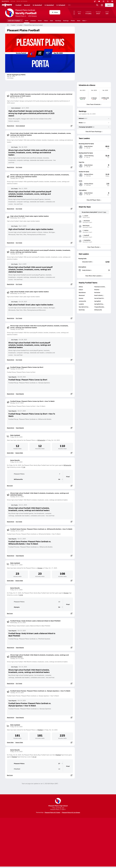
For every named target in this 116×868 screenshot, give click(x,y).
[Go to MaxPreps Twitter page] (65, 835)
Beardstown (82, 292)
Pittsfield (40, 730)
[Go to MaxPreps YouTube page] (51, 835)
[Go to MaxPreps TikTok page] (45, 835)
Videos (46, 21)
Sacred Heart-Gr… (100, 298)
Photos (73, 21)
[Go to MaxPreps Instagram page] (58, 835)
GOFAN (13, 1)
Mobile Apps (27, 842)
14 (59, 769)
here (105, 212)
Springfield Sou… (99, 304)
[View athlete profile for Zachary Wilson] (94, 172)
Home (27, 21)
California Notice (70, 842)
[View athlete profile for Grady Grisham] (94, 144)
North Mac (82, 310)
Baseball (27, 5)
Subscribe (37, 842)
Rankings (66, 21)
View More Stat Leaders (94, 276)
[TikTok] (95, 1)
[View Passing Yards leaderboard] (102, 262)
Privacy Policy (46, 842)
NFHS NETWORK (22, 1)
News (79, 21)
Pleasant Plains (16, 474)
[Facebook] (112, 1)
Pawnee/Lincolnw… (100, 287)
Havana (81, 298)
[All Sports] (69, 5)
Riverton (97, 290)
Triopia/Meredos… (100, 307)
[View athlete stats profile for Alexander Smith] (86, 262)
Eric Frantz (13, 147)
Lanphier (81, 304)
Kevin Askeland (14, 108)
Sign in (109, 5)
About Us (18, 842)
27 (59, 764)
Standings (58, 21)
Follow (55, 12)
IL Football (20, 25)
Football (18, 5)
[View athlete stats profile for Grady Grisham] (86, 270)
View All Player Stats (94, 200)
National (81, 118)
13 (59, 602)
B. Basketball (37, 5)
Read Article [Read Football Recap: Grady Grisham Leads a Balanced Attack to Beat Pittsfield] (11, 648)
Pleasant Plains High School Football (33, 25)
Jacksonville (82, 301)
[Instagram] (103, 1)
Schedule (33, 21)
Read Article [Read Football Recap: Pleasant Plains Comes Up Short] (11, 394)
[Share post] (72, 126)
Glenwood (82, 295)
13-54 (21, 595)
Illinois (81, 123)
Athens (81, 287)
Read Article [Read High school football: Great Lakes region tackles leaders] (11, 243)
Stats (52, 21)
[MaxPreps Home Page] (8, 25)
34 (59, 479)
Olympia (40, 568)
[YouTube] (99, 1)
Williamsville (41, 440)
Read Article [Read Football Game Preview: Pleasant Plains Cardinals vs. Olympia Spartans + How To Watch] (11, 717)
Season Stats (19, 453)
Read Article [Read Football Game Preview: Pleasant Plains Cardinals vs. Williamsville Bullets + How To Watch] (11, 556)
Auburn (81, 290)
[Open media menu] (102, 5)
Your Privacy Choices (84, 842)
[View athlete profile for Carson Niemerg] (94, 153)
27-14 (34, 757)
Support (97, 842)
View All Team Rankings (94, 131)
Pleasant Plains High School (58, 802)
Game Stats (10, 453)
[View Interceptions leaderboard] (102, 270)
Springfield (98, 301)
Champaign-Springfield (85, 127)
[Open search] (97, 5)
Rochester (97, 292)
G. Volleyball (61, 5)
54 (59, 607)
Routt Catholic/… (99, 295)
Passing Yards (82, 258)
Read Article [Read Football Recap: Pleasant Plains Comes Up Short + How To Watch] (11, 428)
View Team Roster (94, 247)
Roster (40, 21)
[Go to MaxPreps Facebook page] (71, 835)
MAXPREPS (5, 1)
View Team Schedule (94, 104)
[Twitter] (108, 1)
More (85, 21)
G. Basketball (49, 5)
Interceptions (82, 267)
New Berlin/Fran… (84, 307)
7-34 (24, 467)
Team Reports (12, 377)
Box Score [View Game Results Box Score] (10, 486)
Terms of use (57, 842)
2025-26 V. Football (15, 21)
